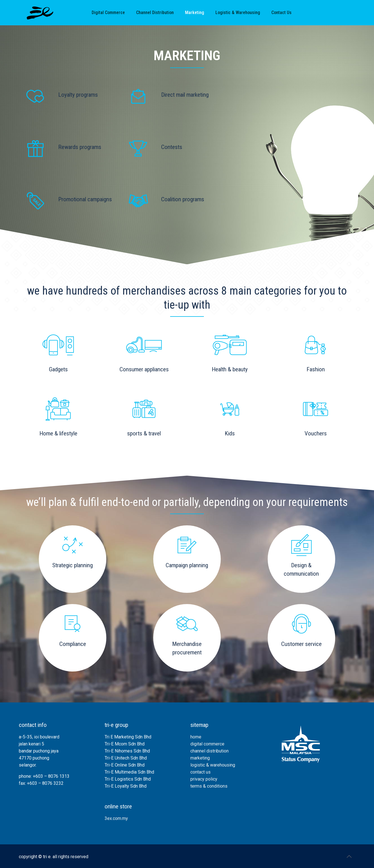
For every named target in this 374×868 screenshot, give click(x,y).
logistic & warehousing (213, 765)
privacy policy (204, 779)
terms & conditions (209, 786)
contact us (200, 772)
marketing (200, 758)
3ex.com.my (116, 818)
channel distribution (209, 751)
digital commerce (207, 744)
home (196, 737)
